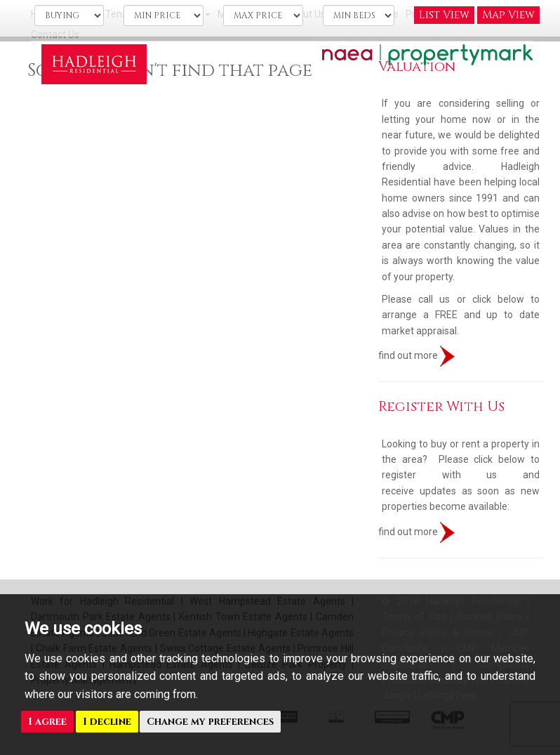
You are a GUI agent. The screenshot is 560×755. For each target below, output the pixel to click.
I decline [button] (107, 722)
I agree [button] (47, 722)
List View (444, 15)
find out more (416, 355)
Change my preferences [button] (210, 722)
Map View (508, 15)
